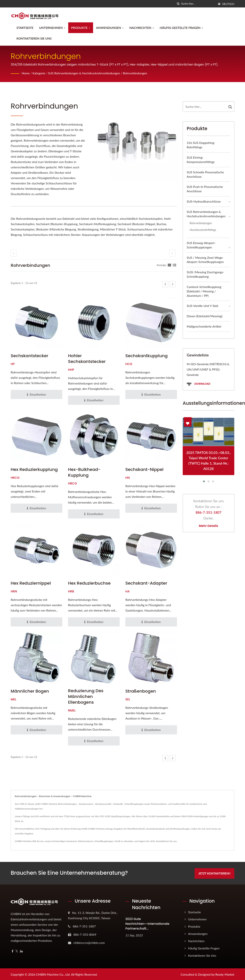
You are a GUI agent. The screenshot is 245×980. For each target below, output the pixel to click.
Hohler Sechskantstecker (87, 359)
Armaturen (72, 841)
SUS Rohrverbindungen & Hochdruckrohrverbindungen (85, 73)
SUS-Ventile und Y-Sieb (202, 306)
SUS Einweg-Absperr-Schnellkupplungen (201, 245)
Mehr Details (208, 526)
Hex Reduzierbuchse (89, 583)
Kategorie (39, 73)
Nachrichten (142, 28)
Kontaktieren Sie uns (34, 38)
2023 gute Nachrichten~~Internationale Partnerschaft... (147, 923)
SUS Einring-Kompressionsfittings (201, 160)
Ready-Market (225, 974)
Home (26, 73)
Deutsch (228, 4)
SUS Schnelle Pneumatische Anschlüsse (205, 174)
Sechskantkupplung (146, 356)
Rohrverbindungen (138, 73)
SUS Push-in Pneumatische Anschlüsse (205, 189)
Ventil (117, 841)
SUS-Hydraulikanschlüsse (204, 201)
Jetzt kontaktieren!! (216, 873)
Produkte (81, 28)
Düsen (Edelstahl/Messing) (205, 316)
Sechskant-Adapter (146, 583)
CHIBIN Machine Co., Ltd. (53, 974)
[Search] (198, 4)
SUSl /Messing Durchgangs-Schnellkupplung (205, 274)
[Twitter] (17, 951)
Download (198, 384)
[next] (172, 253)
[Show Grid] (170, 265)
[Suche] (178, 4)
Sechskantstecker (30, 356)
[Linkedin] (21, 951)
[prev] (14, 253)
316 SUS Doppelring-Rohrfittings (201, 145)
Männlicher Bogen (30, 691)
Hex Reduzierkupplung (34, 470)
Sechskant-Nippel (144, 470)
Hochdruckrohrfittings (203, 230)
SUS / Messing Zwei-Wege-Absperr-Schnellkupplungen (205, 260)
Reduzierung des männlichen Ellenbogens (86, 697)
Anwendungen (110, 28)
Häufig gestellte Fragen (181, 28)
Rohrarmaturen (86, 841)
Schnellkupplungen (104, 841)
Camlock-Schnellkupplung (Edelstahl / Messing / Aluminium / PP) (204, 291)
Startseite (25, 28)
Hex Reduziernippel (31, 583)
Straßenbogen (141, 691)
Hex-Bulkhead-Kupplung (84, 472)
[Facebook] (13, 951)
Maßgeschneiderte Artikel (204, 326)
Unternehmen (52, 28)
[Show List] (174, 265)
